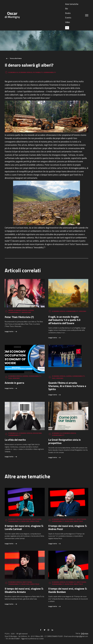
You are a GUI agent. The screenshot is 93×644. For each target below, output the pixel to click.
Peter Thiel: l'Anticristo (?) (19, 317)
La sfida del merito (15, 440)
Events (68, 18)
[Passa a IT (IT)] (67, 28)
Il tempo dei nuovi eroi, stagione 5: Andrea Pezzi (68, 527)
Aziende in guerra (14, 383)
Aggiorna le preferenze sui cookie (32, 639)
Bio (67, 9)
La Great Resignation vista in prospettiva (64, 441)
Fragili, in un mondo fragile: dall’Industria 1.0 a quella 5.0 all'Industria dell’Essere (64, 320)
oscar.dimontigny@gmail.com (78, 636)
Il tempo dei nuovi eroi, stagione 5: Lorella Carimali (24, 527)
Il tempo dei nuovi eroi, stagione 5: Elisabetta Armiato (24, 590)
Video (68, 22)
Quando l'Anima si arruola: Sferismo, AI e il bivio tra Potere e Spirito (67, 386)
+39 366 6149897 (14, 639)
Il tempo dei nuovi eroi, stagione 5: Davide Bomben (68, 590)
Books (68, 13)
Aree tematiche (72, 4)
